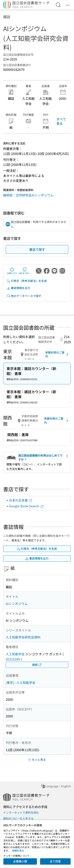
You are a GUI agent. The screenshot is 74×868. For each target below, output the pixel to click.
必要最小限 (20, 861)
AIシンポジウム (17, 604)
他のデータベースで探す (24, 296)
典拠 (37, 665)
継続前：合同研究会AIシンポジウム (28, 195)
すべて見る (61, 121)
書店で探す (37, 249)
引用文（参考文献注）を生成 (27, 281)
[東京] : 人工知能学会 (21, 682)
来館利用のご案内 (57, 354)
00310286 (13, 659)
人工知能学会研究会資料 (23, 637)
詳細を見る (18, 850)
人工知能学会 (15, 654)
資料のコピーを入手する (18, 818)
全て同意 (55, 861)
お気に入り (12, 271)
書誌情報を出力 (18, 288)
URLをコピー (25, 271)
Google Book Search (26, 506)
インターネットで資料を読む (21, 812)
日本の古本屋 (21, 500)
